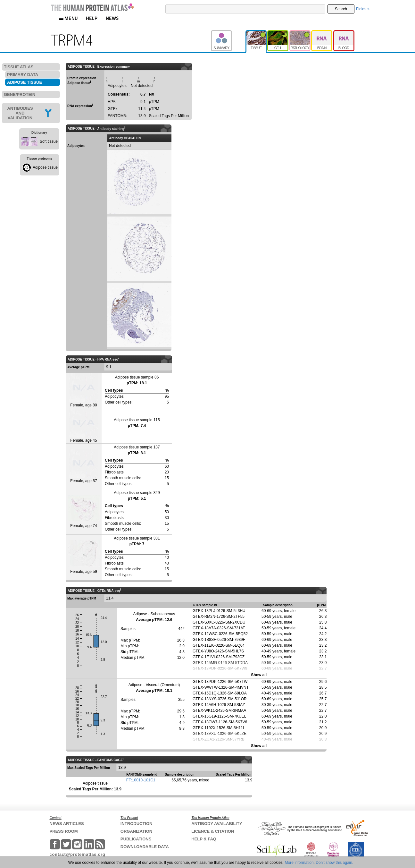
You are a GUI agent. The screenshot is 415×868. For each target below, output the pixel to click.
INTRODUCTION (137, 824)
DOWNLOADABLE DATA (145, 847)
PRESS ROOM (64, 831)
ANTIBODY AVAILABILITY (217, 824)
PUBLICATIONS (136, 839)
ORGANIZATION (136, 831)
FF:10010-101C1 (141, 780)
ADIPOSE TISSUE (25, 82)
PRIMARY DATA (23, 75)
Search (341, 9)
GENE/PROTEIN (20, 94)
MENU (68, 18)
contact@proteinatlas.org (78, 854)
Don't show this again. (334, 863)
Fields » (363, 9)
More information (299, 863)
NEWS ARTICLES (67, 824)
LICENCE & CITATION (213, 831)
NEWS (112, 18)
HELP (92, 18)
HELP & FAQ (204, 839)
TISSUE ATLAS (19, 67)
